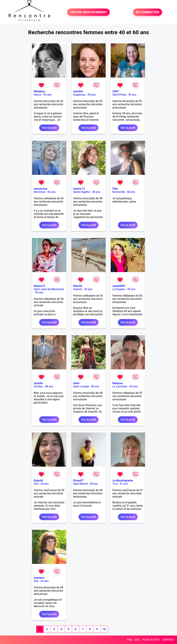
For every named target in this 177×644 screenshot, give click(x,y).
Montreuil (40, 192)
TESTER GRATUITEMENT (88, 12)
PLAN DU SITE (151, 640)
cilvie (76, 383)
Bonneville (119, 192)
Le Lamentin (120, 386)
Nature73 (39, 286)
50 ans (48, 95)
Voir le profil (49, 128)
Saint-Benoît (80, 484)
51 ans (124, 484)
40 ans (131, 289)
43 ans (51, 192)
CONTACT (168, 640)
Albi (36, 484)
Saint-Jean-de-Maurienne (49, 289)
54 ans (88, 289)
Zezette (38, 383)
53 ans (134, 386)
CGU (137, 640)
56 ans (92, 95)
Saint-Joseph (81, 386)
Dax (36, 581)
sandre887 (119, 286)
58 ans (49, 386)
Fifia (115, 189)
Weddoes (39, 91)
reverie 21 (79, 189)
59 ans (132, 95)
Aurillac (38, 386)
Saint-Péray (119, 95)
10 (104, 629)
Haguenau (79, 95)
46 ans (131, 192)
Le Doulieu (119, 289)
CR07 (116, 91)
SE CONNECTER (148, 12)
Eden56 (78, 286)
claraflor (78, 91)
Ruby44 (38, 480)
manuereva (40, 189)
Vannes (78, 289)
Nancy (38, 95)
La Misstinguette (123, 480)
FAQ (129, 640)
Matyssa (118, 383)
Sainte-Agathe (82, 192)
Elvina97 (78, 480)
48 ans (96, 192)
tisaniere (39, 578)
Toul (115, 484)
